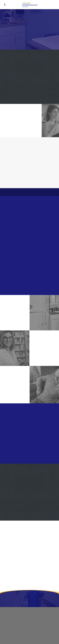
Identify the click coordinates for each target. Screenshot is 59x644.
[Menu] (5, 5)
